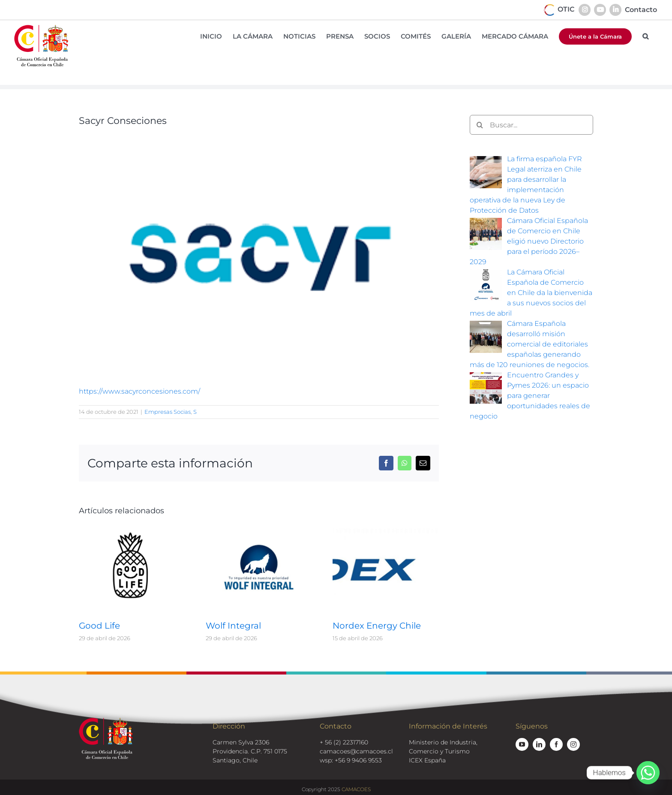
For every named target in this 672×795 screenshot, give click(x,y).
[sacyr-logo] (259, 253)
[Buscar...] (531, 125)
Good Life (99, 626)
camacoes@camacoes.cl (356, 751)
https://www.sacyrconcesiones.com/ (139, 391)
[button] (645, 36)
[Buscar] (480, 125)
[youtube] (522, 744)
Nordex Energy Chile (377, 626)
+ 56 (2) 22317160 (344, 742)
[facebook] (556, 744)
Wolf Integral (233, 626)
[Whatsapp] (648, 773)
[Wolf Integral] (259, 531)
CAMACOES (356, 789)
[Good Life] (132, 531)
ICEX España (427, 760)
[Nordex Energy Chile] (386, 531)
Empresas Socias (168, 412)
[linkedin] (539, 744)
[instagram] (573, 744)
